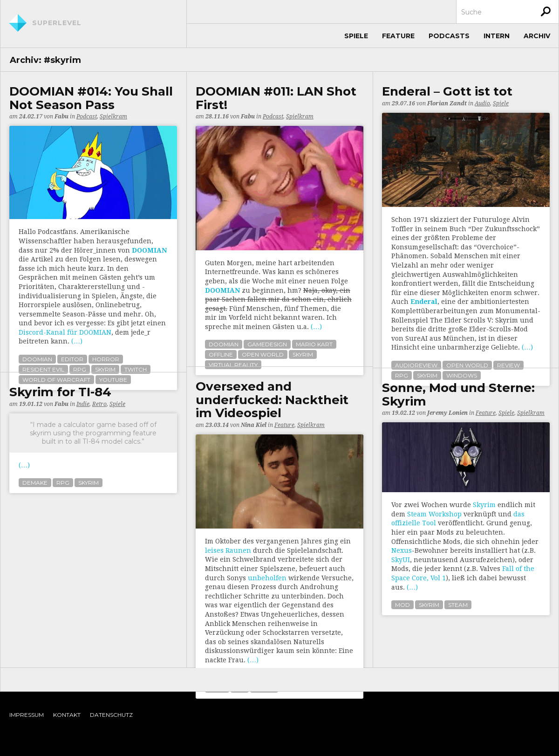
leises (214, 550)
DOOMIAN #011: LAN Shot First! (276, 98)
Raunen (238, 550)
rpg (80, 369)
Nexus (402, 550)
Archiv (537, 36)
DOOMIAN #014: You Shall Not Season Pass (91, 98)
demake (35, 483)
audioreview (416, 365)
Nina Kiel (254, 425)
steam (458, 605)
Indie (83, 404)
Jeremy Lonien (447, 413)
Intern (497, 36)
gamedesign (267, 344)
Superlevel (57, 23)
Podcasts (449, 36)
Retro (99, 404)
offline (221, 354)
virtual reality (233, 365)
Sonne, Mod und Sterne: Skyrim (458, 395)
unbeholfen (267, 578)
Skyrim (484, 505)
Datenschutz (111, 715)
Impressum (27, 715)
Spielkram (113, 117)
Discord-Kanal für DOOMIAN (65, 332)
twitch (136, 369)
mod (402, 605)
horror (106, 359)
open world (263, 354)
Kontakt (67, 715)
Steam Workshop (434, 514)
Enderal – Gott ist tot (447, 92)
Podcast (87, 117)
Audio (482, 103)
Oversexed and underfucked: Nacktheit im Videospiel (272, 400)
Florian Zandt (447, 103)
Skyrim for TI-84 (60, 392)
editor (72, 359)
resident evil (43, 369)
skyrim (105, 369)
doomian (37, 359)
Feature (398, 36)
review (508, 365)
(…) (77, 341)
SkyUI (401, 560)
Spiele (356, 36)
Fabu (61, 117)
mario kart (314, 344)
